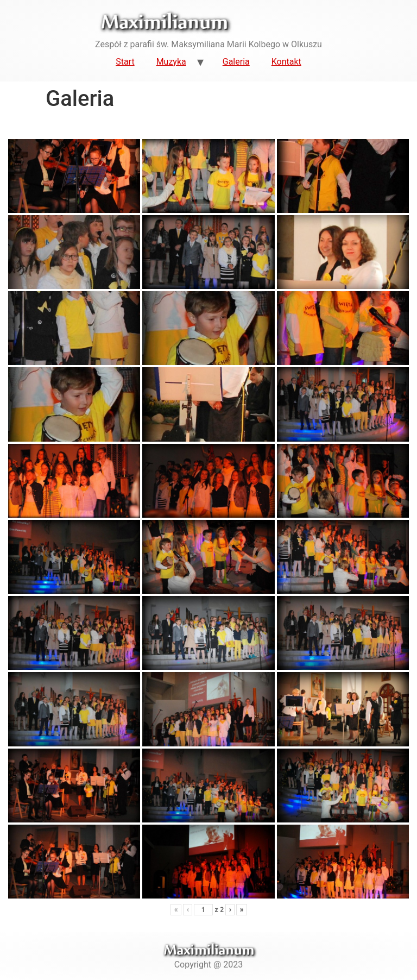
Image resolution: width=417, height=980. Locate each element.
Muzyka (171, 62)
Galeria (236, 62)
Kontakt (286, 62)
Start (125, 62)
